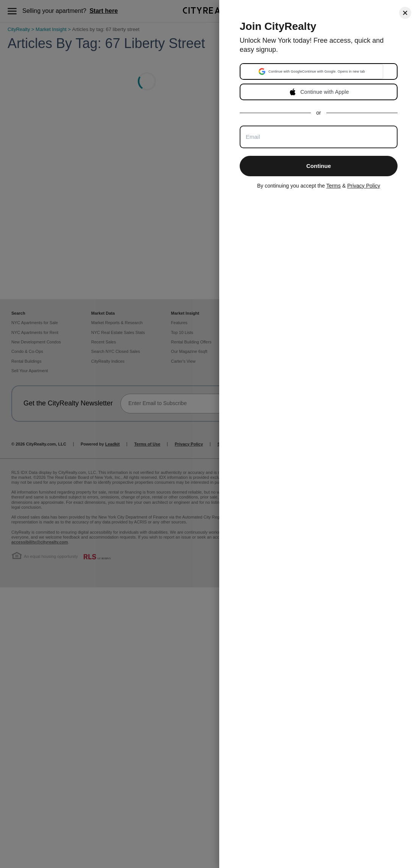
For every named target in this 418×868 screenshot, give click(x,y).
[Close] (405, 13)
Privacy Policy (364, 186)
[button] (312, 71)
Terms (334, 186)
